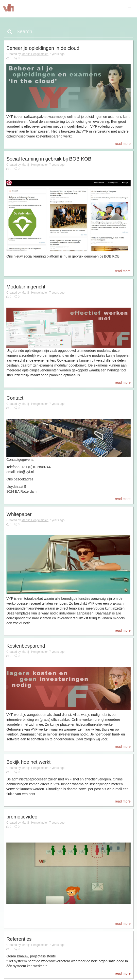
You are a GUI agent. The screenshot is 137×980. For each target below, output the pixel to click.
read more (123, 144)
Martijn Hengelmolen (35, 54)
